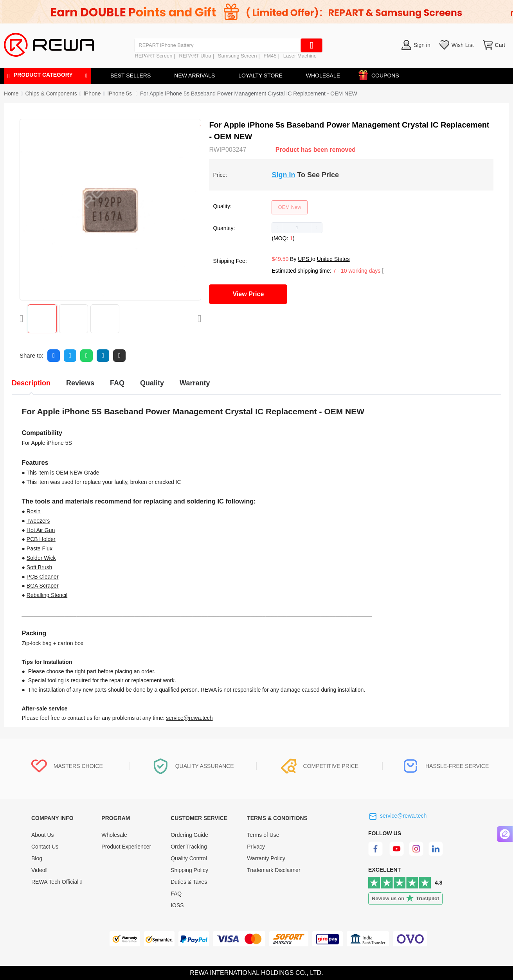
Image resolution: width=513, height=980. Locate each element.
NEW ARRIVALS (194, 76)
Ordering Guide (189, 835)
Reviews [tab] (80, 383)
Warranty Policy (266, 858)
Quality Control (189, 858)
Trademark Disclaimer (274, 870)
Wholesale (114, 835)
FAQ (176, 894)
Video (39, 870)
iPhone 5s (121, 94)
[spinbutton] (297, 228)
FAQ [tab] (117, 383)
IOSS (177, 905)
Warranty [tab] (195, 383)
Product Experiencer (126, 847)
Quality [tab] (152, 383)
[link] (51, 94)
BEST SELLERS (130, 76)
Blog (37, 858)
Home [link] (11, 94)
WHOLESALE (323, 76)
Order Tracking (189, 847)
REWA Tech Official (57, 882)
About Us (43, 835)
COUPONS (381, 74)
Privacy (256, 847)
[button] (278, 228)
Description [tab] (31, 383)
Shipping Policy (189, 870)
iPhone (92, 94)
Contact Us (45, 847)
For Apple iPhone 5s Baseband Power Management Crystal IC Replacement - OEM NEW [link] (249, 94)
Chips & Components (51, 94)
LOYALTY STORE (260, 76)
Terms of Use (263, 835)
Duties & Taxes (189, 882)
